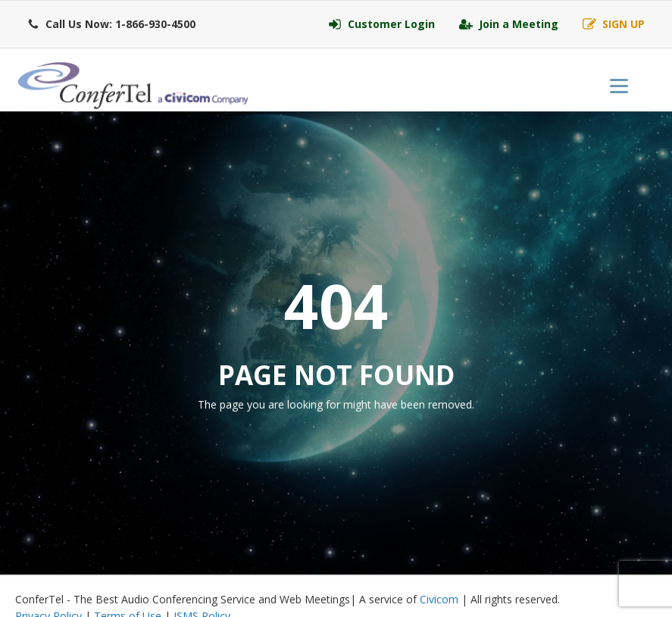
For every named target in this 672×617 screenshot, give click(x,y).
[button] (111, 24)
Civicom (439, 599)
